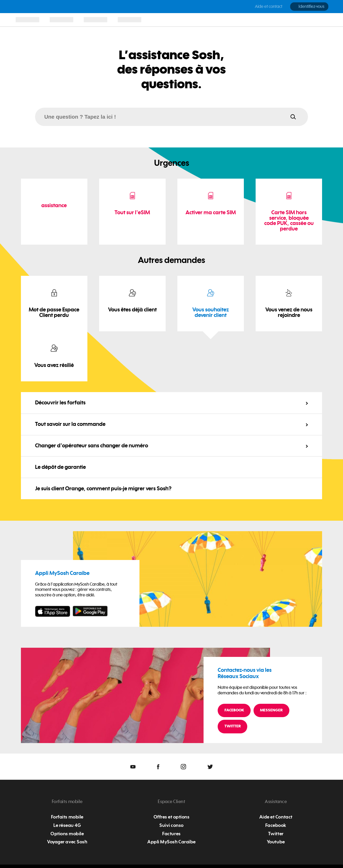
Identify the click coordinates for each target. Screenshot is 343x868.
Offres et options (172, 817)
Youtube (276, 842)
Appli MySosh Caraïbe (171, 842)
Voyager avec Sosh (67, 842)
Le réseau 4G (67, 825)
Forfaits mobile (67, 802)
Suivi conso (171, 825)
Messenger (271, 710)
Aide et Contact (276, 817)
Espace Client (172, 802)
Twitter (233, 726)
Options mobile (67, 834)
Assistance (276, 802)
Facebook (234, 710)
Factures (171, 834)
